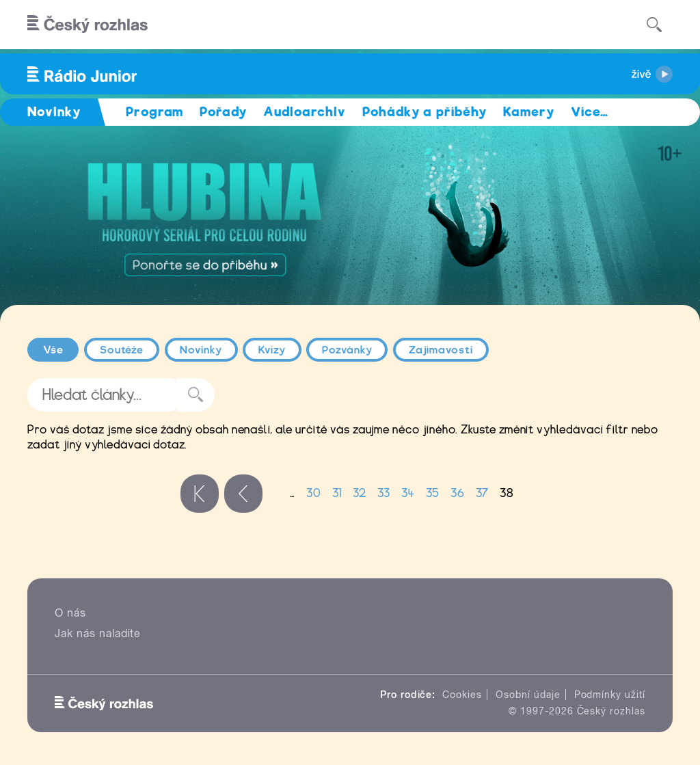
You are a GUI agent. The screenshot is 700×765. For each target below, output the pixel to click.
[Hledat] (654, 25)
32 (360, 493)
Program (155, 112)
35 (433, 493)
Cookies (462, 695)
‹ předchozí (243, 494)
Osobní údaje (528, 695)
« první (200, 494)
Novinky (201, 350)
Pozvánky (347, 350)
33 (384, 493)
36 (458, 493)
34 (408, 493)
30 (314, 493)
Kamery (529, 112)
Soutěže (122, 350)
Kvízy (272, 350)
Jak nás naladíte (98, 633)
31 (337, 493)
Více (590, 112)
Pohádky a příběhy (425, 112)
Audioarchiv (305, 112)
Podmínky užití (610, 695)
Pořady (223, 112)
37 (482, 493)
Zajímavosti (441, 350)
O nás (70, 613)
